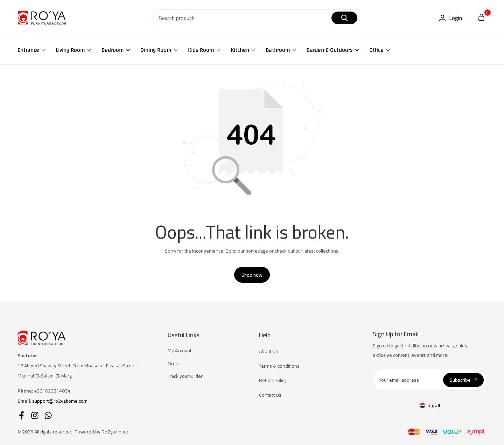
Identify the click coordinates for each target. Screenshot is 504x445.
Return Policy (273, 380)
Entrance (28, 50)
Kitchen (240, 50)
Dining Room (156, 50)
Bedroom (113, 50)
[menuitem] (430, 405)
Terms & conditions (279, 366)
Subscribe (463, 380)
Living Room (70, 50)
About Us (268, 351)
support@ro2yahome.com (60, 401)
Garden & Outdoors (330, 50)
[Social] (22, 415)
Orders (175, 364)
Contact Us (270, 395)
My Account (180, 351)
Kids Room (201, 50)
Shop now (252, 275)
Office (376, 50)
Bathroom (278, 50)
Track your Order (185, 376)
